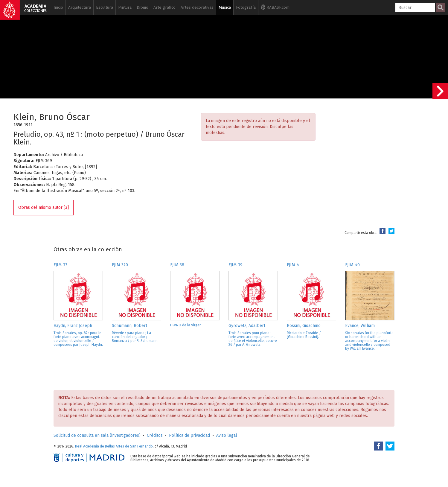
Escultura (105, 7)
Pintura (125, 7)
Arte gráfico (164, 7)
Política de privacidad (189, 435)
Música (225, 7)
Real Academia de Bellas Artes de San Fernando (114, 446)
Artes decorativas (197, 7)
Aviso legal (227, 435)
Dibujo (143, 7)
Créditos (155, 435)
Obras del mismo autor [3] (44, 207)
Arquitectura (80, 7)
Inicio (58, 7)
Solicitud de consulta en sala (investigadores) (97, 435)
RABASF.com (275, 7)
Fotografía (246, 7)
